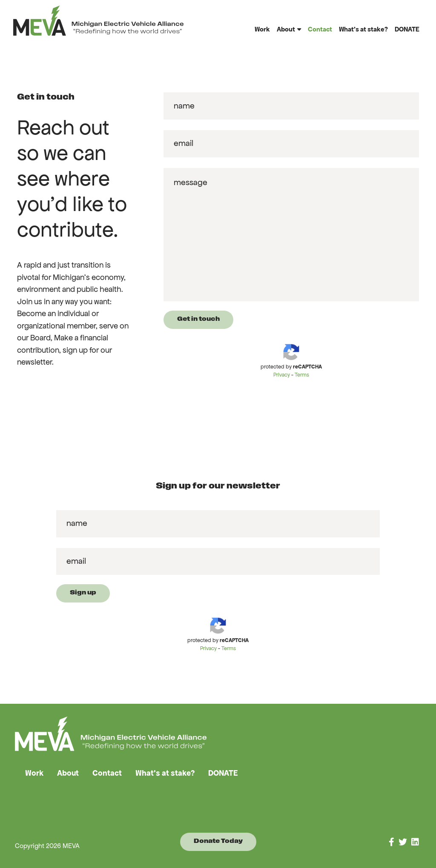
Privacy (282, 375)
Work (262, 29)
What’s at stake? (363, 29)
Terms (302, 375)
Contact (320, 29)
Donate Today (218, 841)
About (286, 29)
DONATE (407, 29)
